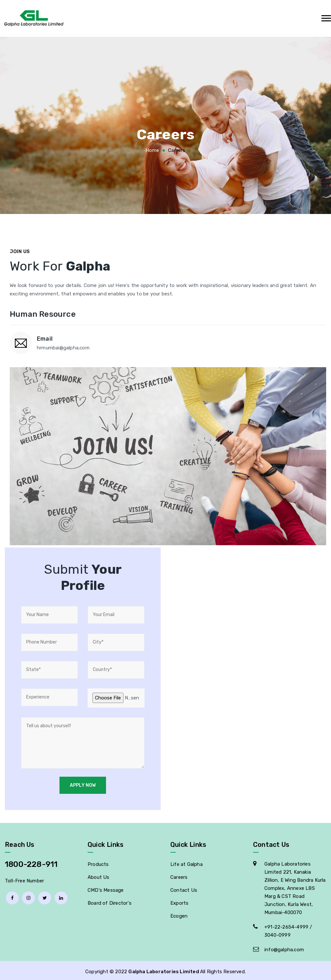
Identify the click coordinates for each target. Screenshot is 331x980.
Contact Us (184, 888)
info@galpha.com (284, 947)
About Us (99, 875)
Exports (179, 901)
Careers (179, 875)
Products (98, 862)
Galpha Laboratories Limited (164, 969)
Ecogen (179, 914)
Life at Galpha (187, 862)
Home (152, 150)
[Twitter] (45, 896)
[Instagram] (28, 896)
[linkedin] (61, 896)
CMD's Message (106, 888)
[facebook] (12, 896)
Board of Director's (110, 901)
